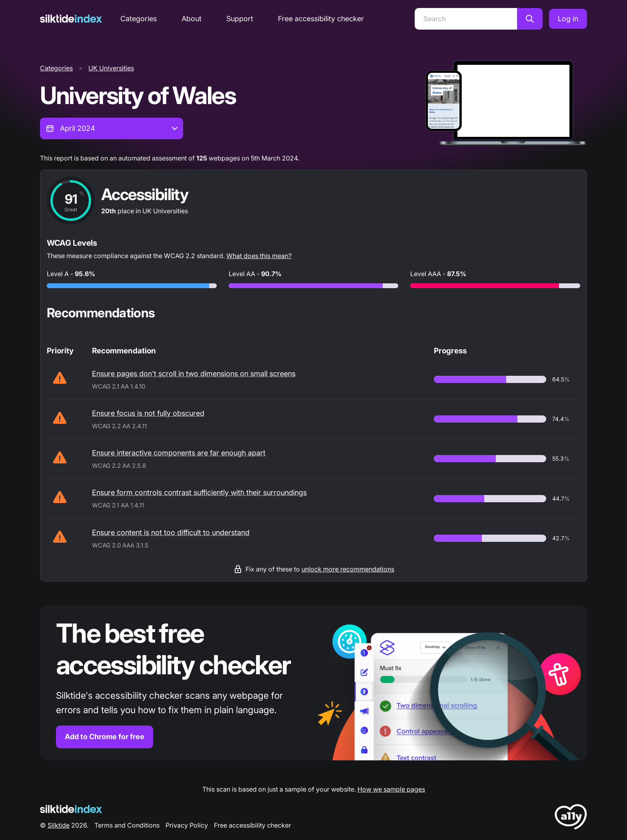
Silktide (59, 825)
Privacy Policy (187, 825)
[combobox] (112, 128)
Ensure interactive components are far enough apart (179, 453)
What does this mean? (259, 256)
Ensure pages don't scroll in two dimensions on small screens (194, 374)
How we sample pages (391, 789)
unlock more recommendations (348, 569)
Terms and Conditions (127, 825)
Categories (139, 19)
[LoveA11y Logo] (571, 818)
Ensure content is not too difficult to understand (171, 532)
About (192, 19)
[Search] (466, 19)
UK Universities (111, 68)
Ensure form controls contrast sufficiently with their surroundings (199, 492)
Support (240, 19)
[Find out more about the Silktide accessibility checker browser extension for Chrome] (313, 683)
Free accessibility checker (321, 19)
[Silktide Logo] (71, 809)
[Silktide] (71, 19)
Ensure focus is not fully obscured (148, 413)
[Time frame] (112, 128)
